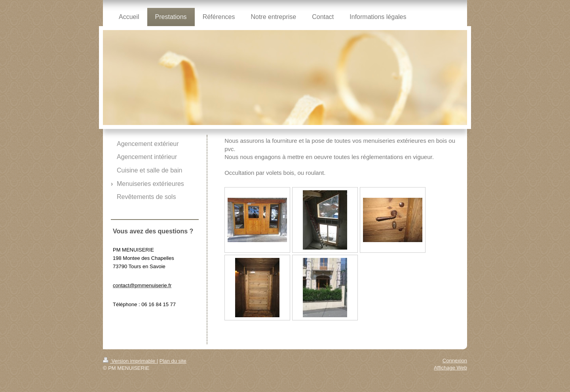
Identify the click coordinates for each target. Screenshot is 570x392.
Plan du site (173, 361)
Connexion (455, 361)
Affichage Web (450, 368)
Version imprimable (130, 361)
